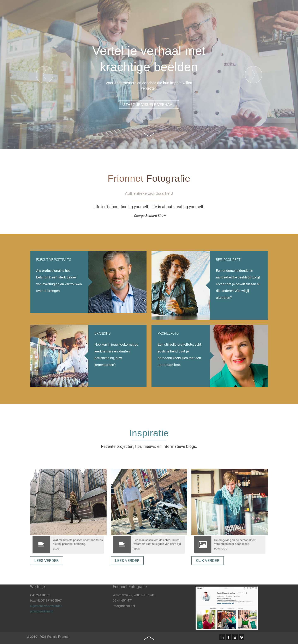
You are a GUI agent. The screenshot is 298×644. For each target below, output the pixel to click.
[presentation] (44, 75)
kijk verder (208, 561)
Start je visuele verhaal (149, 105)
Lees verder (46, 561)
